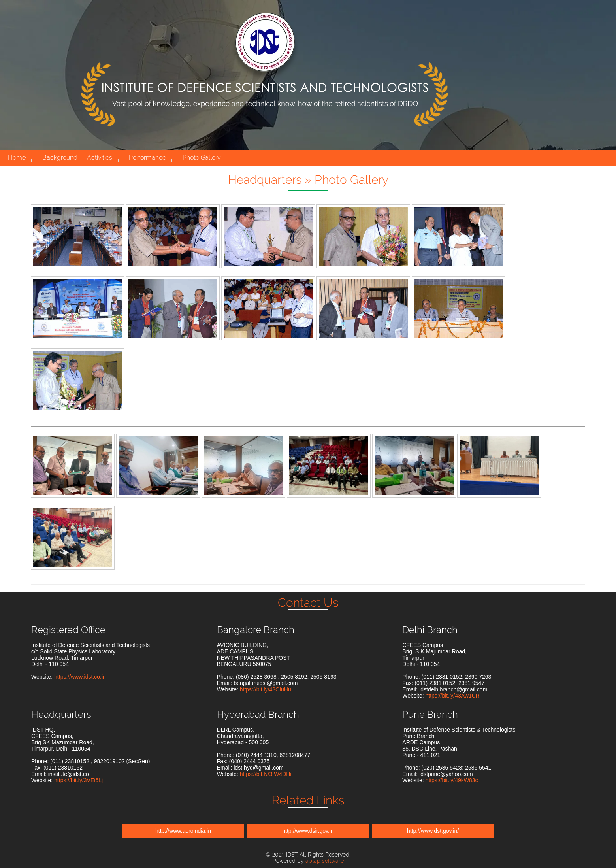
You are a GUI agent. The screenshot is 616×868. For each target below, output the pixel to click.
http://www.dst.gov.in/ (433, 831)
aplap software (325, 861)
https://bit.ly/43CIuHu (266, 689)
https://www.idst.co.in (80, 677)
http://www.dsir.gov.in (308, 831)
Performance (147, 158)
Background (60, 158)
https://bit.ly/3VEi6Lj (78, 780)
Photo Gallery (202, 158)
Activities (100, 158)
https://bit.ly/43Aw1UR (452, 696)
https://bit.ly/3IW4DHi (266, 774)
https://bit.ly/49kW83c (451, 780)
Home (17, 158)
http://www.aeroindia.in (183, 831)
